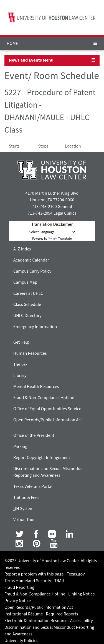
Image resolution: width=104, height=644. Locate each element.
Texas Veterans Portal (33, 486)
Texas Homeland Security (28, 581)
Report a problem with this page (34, 574)
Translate (60, 239)
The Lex (20, 364)
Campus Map (25, 282)
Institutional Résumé (24, 614)
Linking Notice (81, 594)
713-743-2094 (40, 213)
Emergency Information (35, 327)
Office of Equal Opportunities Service (47, 409)
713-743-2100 (44, 207)
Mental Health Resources (36, 387)
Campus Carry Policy (32, 271)
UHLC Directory (27, 316)
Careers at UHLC (28, 293)
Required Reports (62, 614)
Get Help (21, 342)
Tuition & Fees (26, 498)
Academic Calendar (31, 260)
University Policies (21, 641)
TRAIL (60, 581)
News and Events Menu (31, 60)
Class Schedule (27, 305)
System (23, 509)
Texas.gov (76, 574)
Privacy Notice (18, 601)
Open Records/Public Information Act (48, 420)
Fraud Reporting (19, 587)
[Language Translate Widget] (52, 232)
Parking (20, 447)
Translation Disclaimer (52, 224)
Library (20, 376)
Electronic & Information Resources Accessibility (49, 621)
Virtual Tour (24, 520)
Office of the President (34, 435)
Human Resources (30, 353)
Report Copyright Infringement (42, 458)
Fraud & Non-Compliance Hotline (44, 398)
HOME (12, 44)
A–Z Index (22, 249)
